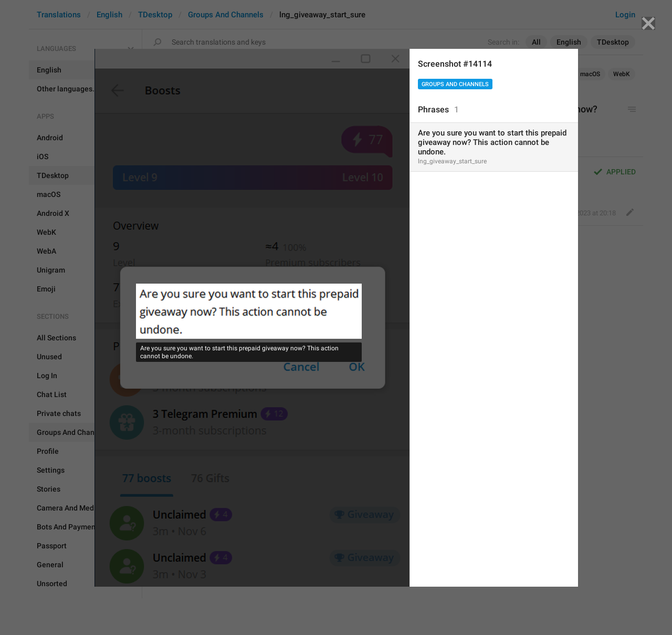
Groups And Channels (455, 84)
